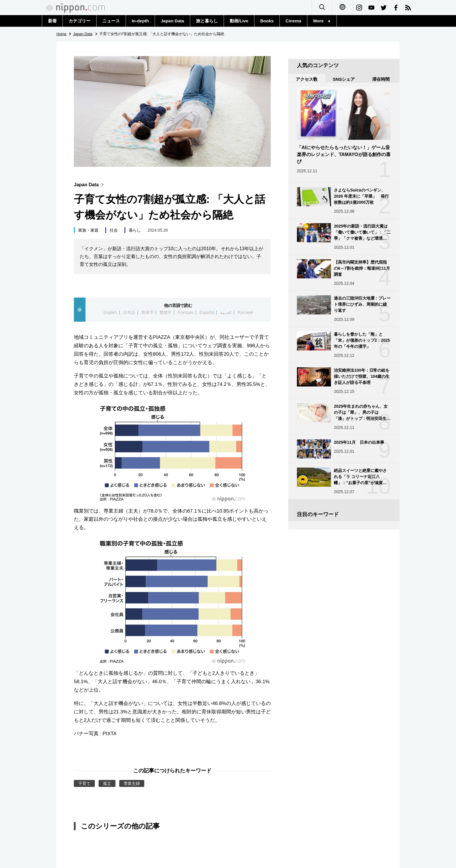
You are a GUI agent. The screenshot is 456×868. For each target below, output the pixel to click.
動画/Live (239, 21)
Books (267, 21)
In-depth (140, 21)
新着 (52, 21)
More (322, 21)
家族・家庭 (88, 230)
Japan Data (172, 21)
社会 (114, 230)
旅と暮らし (207, 21)
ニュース (111, 21)
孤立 (107, 783)
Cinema (293, 21)
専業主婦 (132, 783)
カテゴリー (80, 21)
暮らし (135, 230)
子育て (84, 783)
